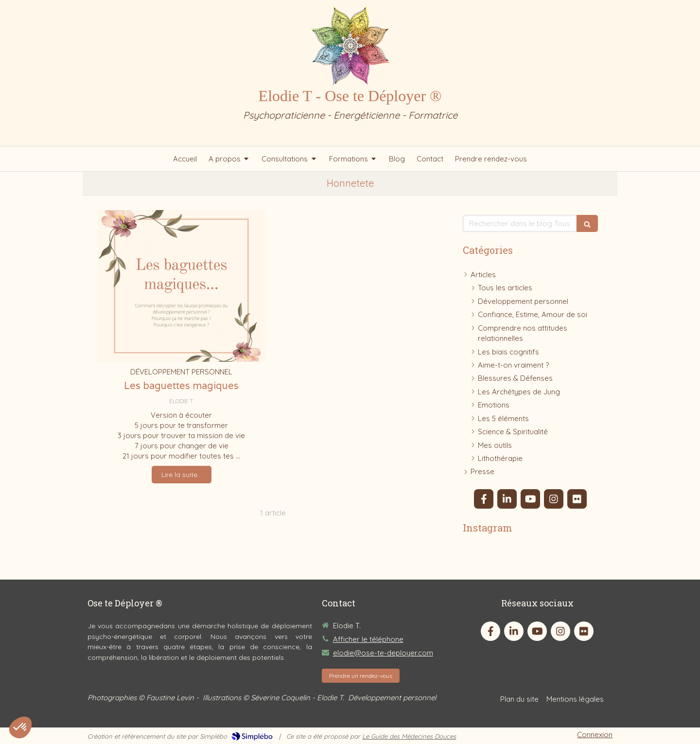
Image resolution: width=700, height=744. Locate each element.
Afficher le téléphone (368, 639)
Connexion (595, 735)
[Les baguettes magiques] (181, 286)
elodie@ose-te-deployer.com (383, 653)
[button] (20, 727)
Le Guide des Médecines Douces (409, 736)
